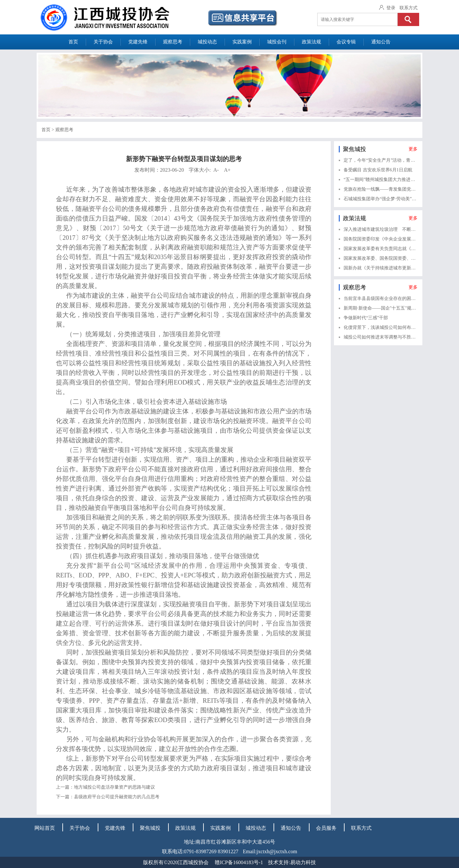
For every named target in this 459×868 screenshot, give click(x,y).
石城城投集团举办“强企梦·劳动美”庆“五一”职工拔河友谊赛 (381, 199)
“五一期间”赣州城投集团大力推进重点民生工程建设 (381, 180)
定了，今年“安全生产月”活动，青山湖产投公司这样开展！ (381, 160)
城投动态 (207, 42)
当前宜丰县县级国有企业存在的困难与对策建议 (381, 298)
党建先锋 (138, 42)
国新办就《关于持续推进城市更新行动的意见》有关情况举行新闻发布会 (381, 268)
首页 (73, 42)
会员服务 (326, 828)
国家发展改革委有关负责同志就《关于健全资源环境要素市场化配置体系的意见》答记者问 (381, 249)
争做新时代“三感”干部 (366, 318)
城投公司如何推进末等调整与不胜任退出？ (381, 337)
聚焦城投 (150, 828)
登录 (391, 8)
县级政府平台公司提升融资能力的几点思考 (117, 797)
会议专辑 (346, 42)
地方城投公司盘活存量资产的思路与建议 (114, 787)
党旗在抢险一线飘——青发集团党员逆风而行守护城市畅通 (381, 189)
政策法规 (311, 42)
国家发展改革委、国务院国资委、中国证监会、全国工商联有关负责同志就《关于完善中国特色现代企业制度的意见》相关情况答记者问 (381, 258)
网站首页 (45, 828)
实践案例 (242, 42)
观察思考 (173, 42)
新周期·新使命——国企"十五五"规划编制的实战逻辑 (381, 308)
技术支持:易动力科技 (292, 862)
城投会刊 (277, 42)
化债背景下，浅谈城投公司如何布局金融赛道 (381, 327)
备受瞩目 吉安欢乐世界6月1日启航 (378, 170)
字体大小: (210, 170)
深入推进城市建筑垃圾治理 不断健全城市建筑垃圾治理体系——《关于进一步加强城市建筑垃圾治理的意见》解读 (381, 229)
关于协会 (103, 42)
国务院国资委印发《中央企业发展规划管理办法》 (381, 239)
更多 (413, 149)
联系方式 (409, 8)
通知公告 (381, 42)
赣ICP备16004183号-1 (239, 862)
